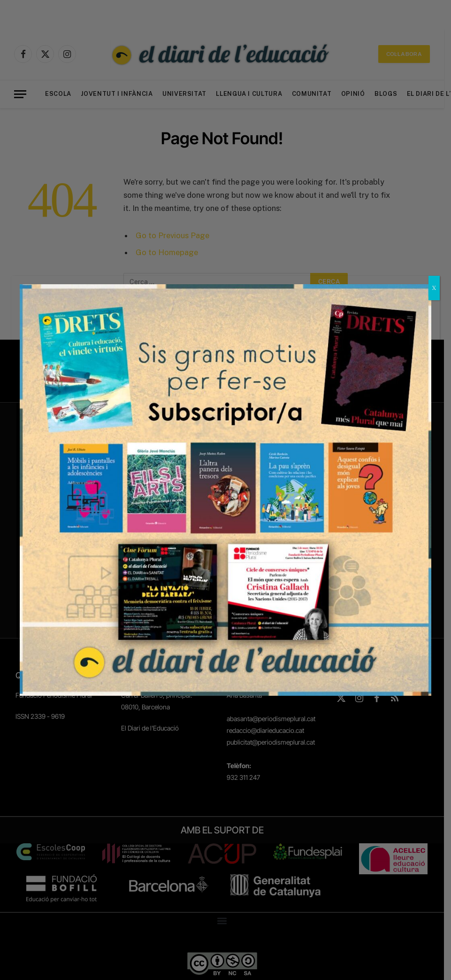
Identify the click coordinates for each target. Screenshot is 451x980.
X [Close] (434, 288)
